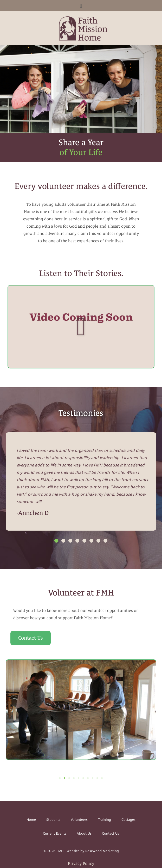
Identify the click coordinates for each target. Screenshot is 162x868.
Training (105, 820)
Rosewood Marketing (102, 851)
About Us (84, 834)
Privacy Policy (81, 863)
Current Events (55, 834)
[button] (81, 6)
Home (31, 820)
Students (53, 820)
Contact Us (111, 834)
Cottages (128, 820)
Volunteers (79, 820)
